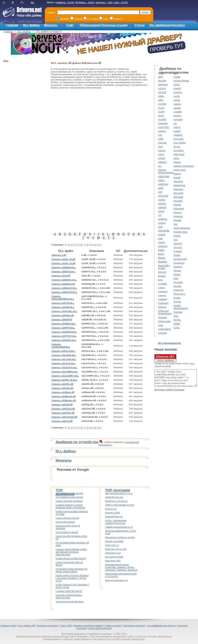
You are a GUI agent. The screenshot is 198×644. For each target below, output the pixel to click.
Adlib (161, 139)
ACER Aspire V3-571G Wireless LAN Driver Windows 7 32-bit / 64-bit (72, 578)
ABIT (161, 100)
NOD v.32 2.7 (112, 545)
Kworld (177, 88)
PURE (177, 324)
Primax (177, 302)
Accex (161, 108)
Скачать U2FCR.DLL (63, 303)
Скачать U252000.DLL (64, 267)
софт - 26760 (121, 2)
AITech (162, 158)
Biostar (162, 258)
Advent (162, 150)
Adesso (162, 131)
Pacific (177, 255)
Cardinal (162, 299)
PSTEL (177, 320)
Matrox (177, 174)
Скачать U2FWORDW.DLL (61, 346)
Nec (176, 224)
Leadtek (178, 112)
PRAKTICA (179, 294)
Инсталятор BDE (114, 557)
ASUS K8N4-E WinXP (67, 532)
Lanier (177, 100)
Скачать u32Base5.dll (64, 396)
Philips (177, 274)
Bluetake (163, 262)
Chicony (162, 307)
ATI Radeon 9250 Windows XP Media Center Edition (72, 570)
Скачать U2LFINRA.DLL (65, 372)
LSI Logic (178, 139)
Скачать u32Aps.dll (62, 388)
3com (161, 73)
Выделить (160, 389)
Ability (161, 96)
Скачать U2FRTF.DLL (63, 328)
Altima (161, 180)
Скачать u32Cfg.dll (62, 404)
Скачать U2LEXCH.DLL (64, 367)
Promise (178, 312)
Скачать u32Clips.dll (63, 413)
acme (161, 115)
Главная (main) (8, 625)
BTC (160, 280)
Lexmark (178, 119)
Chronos (162, 317)
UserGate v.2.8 (113, 553)
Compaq (162, 333)
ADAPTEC (164, 127)
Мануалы (51, 25)
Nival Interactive (182, 228)
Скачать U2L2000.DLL (64, 355)
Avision (162, 234)
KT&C (177, 84)
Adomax (162, 143)
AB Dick (162, 92)
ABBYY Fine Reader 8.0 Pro (120, 505)
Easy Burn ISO (113, 561)
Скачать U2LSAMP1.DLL (65, 376)
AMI (160, 192)
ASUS (161, 211)
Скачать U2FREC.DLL (64, 324)
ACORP (162, 119)
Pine (176, 278)
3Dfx (161, 77)
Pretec (177, 298)
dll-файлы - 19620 (85, 2)
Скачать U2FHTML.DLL (64, 311)
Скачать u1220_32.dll (63, 259)
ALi (160, 166)
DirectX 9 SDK (113, 513)
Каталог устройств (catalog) (88, 625)
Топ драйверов (160, 25)
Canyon (162, 295)
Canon (161, 287)
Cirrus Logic (164, 321)
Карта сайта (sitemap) (100, 628)
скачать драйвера (165, 358)
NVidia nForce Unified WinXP (71, 558)
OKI (176, 240)
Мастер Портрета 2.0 (117, 580)
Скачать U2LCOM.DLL (64, 359)
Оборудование (90, 25)
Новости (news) (113, 625)
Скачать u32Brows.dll (64, 400)
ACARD (162, 104)
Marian (177, 162)
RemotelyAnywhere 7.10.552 (120, 537)
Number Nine (180, 232)
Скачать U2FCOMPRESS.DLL (63, 298)
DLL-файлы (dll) (27, 625)
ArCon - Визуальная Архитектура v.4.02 (116, 522)
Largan (177, 108)
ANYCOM (163, 196)
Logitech (178, 135)
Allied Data (164, 176)
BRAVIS (162, 272)
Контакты (178, 25)
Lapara (177, 104)
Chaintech (163, 303)
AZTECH (163, 246)
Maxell (177, 177)
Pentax (177, 271)
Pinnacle (178, 282)
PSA (176, 316)
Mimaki (177, 205)
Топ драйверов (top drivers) (161, 625)
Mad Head (179, 154)
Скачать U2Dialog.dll (63, 284)
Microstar (178, 197)
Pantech (178, 267)
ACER (161, 112)
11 (99, 245)
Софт (70, 25)
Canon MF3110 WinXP (67, 518)
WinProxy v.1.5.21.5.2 (116, 501)
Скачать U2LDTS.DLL (64, 363)
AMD (161, 188)
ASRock (162, 207)
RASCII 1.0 (111, 509)
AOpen (162, 200)
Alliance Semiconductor (166, 171)
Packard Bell (180, 259)
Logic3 (177, 131)
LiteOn (177, 127)
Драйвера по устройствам (78, 442)
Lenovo (177, 115)
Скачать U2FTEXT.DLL (64, 336)
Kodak (177, 77)
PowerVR (179, 290)
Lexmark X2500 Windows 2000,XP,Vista (69, 596)
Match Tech (180, 170)
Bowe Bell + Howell (164, 267)
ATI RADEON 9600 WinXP (69, 493)
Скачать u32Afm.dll (62, 384)
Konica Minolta (181, 81)
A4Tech (162, 88)
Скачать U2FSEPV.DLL (64, 332)
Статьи (139, 25)
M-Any (177, 146)
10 (95, 245)
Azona (161, 242)
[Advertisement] (22, 137)
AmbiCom (163, 184)
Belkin (161, 250)
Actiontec (163, 123)
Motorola (178, 216)
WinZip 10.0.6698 (114, 541)
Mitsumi (178, 212)
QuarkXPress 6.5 (114, 516)
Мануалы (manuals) (48, 625)
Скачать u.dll (59, 255)
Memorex (178, 189)
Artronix (162, 203)
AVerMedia (164, 231)
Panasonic (179, 263)
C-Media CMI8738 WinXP (69, 591)
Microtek (178, 201)
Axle (160, 238)
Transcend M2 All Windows (70, 601)
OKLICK (178, 243)
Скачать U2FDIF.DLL (63, 307)
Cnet (161, 325)
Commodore (165, 329)
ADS (161, 146)
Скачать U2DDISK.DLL (64, 280)
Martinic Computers (184, 166)
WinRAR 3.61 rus (114, 497)
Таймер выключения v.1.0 (119, 527)
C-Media (162, 284)
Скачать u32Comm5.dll (64, 417)
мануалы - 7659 (104, 2)
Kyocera (178, 92)
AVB (160, 227)
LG (175, 123)
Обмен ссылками (175, 389)
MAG (176, 158)
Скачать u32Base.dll (63, 392)
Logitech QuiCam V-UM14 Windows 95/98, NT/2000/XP (70, 506)
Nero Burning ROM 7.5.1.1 (119, 493)
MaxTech (178, 181)
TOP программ (118, 490)
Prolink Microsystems (181, 307)
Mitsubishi (179, 208)
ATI (160, 215)
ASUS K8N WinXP (65, 522)
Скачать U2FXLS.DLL (63, 351)
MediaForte (180, 185)
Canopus (163, 291)
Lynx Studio (180, 143)
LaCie (177, 96)
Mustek (177, 220)
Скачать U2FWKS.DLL (64, 340)
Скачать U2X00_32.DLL (65, 380)
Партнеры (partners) (134, 625)
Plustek (177, 286)
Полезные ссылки (114, 25)
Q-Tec (177, 327)
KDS (176, 73)
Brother (162, 276)
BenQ (161, 254)
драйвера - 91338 (65, 2)
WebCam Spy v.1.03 (116, 549)
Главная (12, 25)
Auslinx (162, 223)
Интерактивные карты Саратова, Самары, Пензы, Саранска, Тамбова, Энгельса (121, 567)
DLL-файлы (31, 25)
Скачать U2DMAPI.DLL (64, 288)
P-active (178, 251)
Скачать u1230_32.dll (63, 263)
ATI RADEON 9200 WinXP (69, 497)
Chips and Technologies (165, 312)
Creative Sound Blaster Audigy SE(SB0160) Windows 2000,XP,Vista (71, 552)
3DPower (163, 84)
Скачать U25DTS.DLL (63, 271)
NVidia (177, 236)
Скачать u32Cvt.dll (62, 421)
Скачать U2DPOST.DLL (64, 292)
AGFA (161, 154)
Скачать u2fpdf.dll (62, 319)
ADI (160, 135)
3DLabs (162, 81)
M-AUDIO (179, 150)
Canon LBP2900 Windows (69, 501)
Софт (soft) (66, 625)
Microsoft (178, 193)
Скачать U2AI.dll (61, 276)
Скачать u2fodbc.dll (63, 315)
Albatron (162, 162)
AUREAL (163, 219)
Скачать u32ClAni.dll (63, 409)
